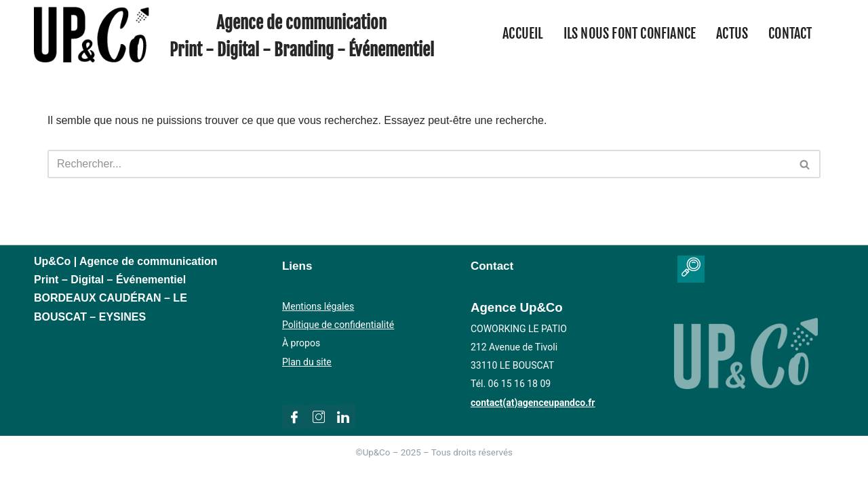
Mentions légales (318, 306)
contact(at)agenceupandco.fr (533, 403)
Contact (790, 34)
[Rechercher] (419, 164)
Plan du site (307, 362)
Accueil (522, 34)
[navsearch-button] (691, 269)
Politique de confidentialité (338, 325)
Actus (732, 34)
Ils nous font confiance (630, 34)
